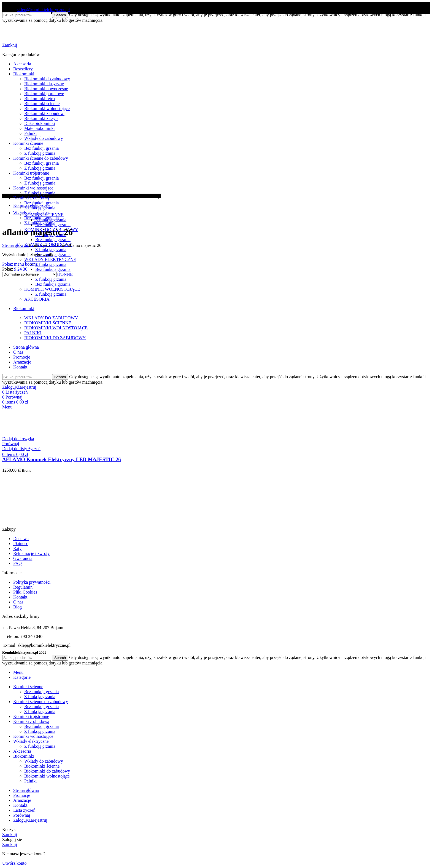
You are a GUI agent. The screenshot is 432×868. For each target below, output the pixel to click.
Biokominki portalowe (44, 94)
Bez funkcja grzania (53, 240)
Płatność (21, 543)
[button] (18, 439)
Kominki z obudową (31, 198)
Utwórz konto (14, 863)
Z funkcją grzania (51, 249)
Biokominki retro (40, 99)
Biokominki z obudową (45, 113)
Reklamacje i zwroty (31, 553)
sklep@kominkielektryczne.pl (43, 10)
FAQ (17, 563)
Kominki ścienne (28, 143)
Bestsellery (23, 69)
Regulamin (23, 587)
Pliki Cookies (25, 592)
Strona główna (16, 245)
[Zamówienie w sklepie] (29, 274)
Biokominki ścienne (42, 104)
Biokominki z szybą (42, 118)
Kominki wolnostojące (33, 188)
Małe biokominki (40, 128)
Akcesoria (22, 64)
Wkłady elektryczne (31, 213)
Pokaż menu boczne (20, 264)
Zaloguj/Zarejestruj (30, 820)
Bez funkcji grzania (41, 148)
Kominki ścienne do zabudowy (41, 158)
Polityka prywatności (32, 582)
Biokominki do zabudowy (47, 79)
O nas (18, 602)
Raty (17, 548)
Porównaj (22, 815)
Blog (17, 607)
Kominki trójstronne (31, 173)
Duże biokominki (40, 123)
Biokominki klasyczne (44, 84)
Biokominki (24, 74)
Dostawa (21, 539)
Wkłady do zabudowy (44, 138)
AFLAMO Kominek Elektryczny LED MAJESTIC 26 (62, 459)
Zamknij (10, 45)
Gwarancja (23, 558)
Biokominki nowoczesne (46, 89)
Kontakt (20, 597)
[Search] (27, 658)
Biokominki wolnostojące (47, 109)
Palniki (30, 133)
